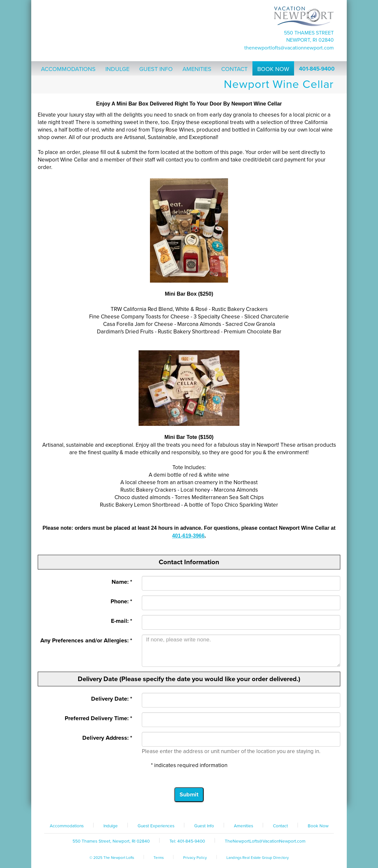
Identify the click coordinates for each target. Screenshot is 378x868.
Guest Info (204, 826)
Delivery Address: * (107, 738)
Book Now (318, 826)
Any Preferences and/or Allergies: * (86, 641)
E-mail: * (121, 621)
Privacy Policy (195, 858)
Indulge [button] (117, 69)
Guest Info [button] (156, 69)
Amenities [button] (197, 69)
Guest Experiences (156, 826)
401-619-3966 (188, 536)
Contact (280, 826)
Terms (159, 858)
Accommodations (67, 826)
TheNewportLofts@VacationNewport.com (289, 48)
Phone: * (121, 602)
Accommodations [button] (68, 69)
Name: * (122, 582)
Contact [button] (234, 69)
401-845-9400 (317, 69)
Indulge (111, 826)
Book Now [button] (273, 69)
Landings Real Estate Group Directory (258, 858)
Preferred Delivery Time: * (98, 718)
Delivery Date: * (112, 699)
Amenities (243, 826)
